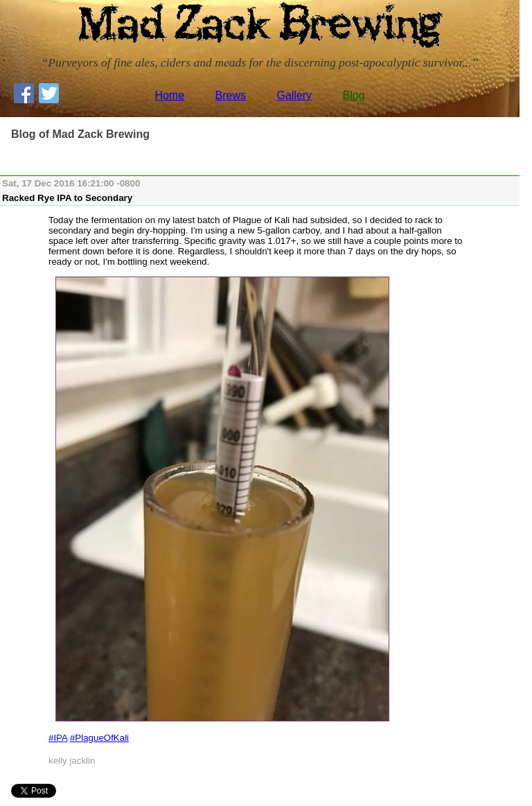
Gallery (294, 95)
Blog (354, 95)
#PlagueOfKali (99, 738)
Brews (231, 95)
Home (169, 95)
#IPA (58, 738)
